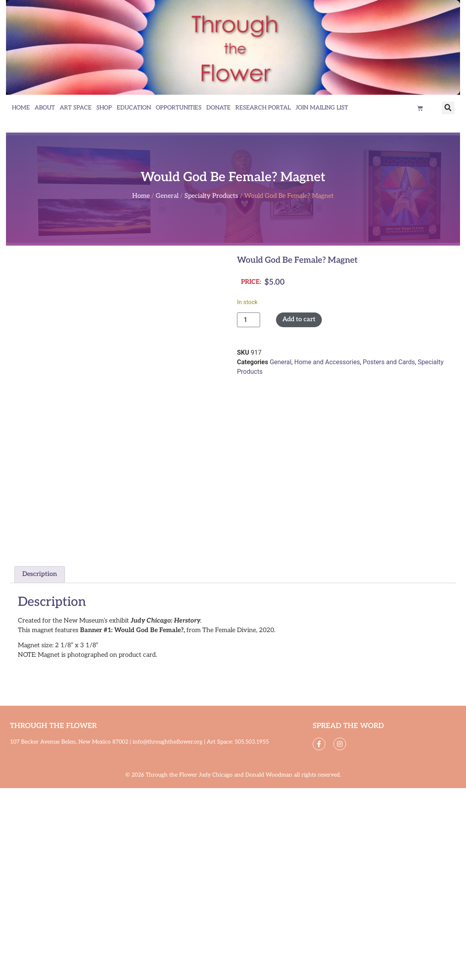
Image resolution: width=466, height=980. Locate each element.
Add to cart (299, 319)
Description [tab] (40, 574)
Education (134, 108)
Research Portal (263, 108)
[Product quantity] (249, 320)
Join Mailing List (322, 108)
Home (21, 108)
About (45, 108)
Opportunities (179, 108)
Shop (104, 108)
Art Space (76, 108)
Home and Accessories (327, 362)
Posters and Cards (389, 362)
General (167, 196)
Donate (218, 108)
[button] (448, 108)
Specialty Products (211, 196)
